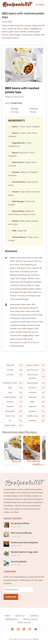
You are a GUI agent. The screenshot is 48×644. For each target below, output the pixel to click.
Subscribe (11, 597)
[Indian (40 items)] (35, 402)
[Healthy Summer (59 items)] (35, 365)
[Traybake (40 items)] (13, 407)
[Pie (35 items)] (13, 421)
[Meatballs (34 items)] (35, 421)
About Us (20, 616)
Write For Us (24, 623)
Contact (34, 616)
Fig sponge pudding (20, 523)
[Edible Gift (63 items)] (13, 365)
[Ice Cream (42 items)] (35, 393)
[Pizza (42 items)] (13, 393)
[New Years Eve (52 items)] (35, 370)
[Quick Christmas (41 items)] (13, 397)
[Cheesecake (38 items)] (13, 411)
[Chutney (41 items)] (13, 402)
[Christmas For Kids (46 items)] (13, 383)
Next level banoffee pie (21, 533)
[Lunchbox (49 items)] (13, 375)
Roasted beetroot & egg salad (24, 552)
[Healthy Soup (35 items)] (35, 416)
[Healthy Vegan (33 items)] (13, 425)
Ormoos (36, 639)
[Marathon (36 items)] (35, 411)
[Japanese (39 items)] (35, 407)
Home (7, 616)
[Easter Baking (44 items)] (35, 383)
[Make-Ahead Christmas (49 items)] (35, 377)
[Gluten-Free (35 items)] (13, 416)
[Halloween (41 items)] (35, 397)
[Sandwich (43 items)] (35, 388)
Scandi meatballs (19, 562)
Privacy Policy (30, 619)
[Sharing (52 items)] (13, 370)
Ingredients (11, 619)
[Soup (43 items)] (13, 388)
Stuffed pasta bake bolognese (24, 542)
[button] (40, 5)
